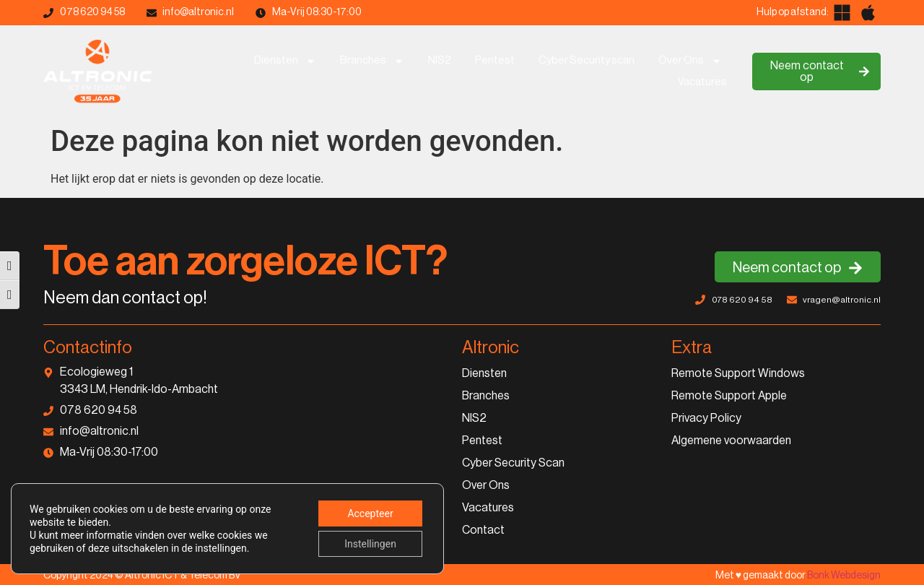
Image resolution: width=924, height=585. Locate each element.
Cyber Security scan (587, 60)
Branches (372, 61)
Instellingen (370, 544)
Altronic (491, 347)
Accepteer (370, 513)
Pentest (495, 60)
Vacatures (702, 82)
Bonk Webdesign (844, 576)
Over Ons (690, 61)
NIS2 (440, 60)
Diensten (285, 61)
